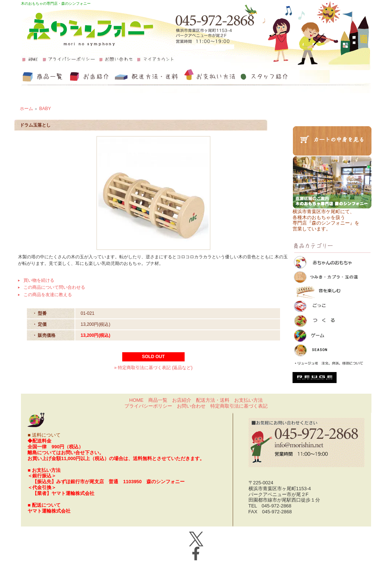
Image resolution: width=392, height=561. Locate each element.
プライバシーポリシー (148, 406)
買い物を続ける (39, 280)
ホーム (26, 109)
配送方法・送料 (213, 400)
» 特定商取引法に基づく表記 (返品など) (153, 368)
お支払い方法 (248, 400)
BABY (45, 109)
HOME (136, 400)
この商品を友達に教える (48, 295)
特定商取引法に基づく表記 (239, 406)
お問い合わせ (191, 406)
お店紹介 (182, 400)
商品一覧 (158, 400)
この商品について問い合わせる (54, 287)
